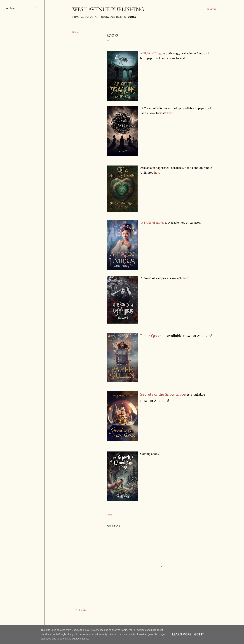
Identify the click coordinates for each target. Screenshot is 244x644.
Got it (199, 634)
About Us (87, 17)
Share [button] (75, 32)
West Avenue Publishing (108, 9)
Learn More (182, 634)
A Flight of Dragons (153, 53)
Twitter (83, 610)
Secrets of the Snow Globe (163, 394)
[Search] (211, 9)
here (170, 113)
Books (132, 17)
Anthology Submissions (110, 17)
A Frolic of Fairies (153, 223)
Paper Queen (151, 336)
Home (76, 17)
